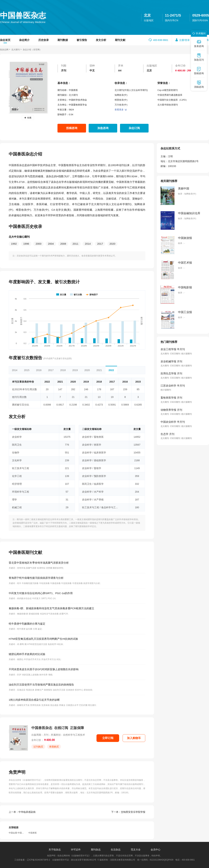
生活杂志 (116, 850)
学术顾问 (198, 33)
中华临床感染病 (22, 812)
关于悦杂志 (55, 850)
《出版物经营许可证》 (32, 780)
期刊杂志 (96, 850)
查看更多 (121, 110)
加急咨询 (103, 128)
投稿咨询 (72, 128)
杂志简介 (24, 40)
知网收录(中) (121, 95)
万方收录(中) (121, 105)
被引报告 (82, 40)
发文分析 (101, 40)
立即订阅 (108, 738)
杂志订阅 (134, 128)
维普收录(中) (121, 100)
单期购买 (54, 747)
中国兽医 (33, 833)
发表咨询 (199, 44)
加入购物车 (134, 738)
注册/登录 (184, 40)
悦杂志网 (4, 50)
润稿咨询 (199, 84)
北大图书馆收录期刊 (168, 105)
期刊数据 (63, 40)
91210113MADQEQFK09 (162, 860)
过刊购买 (38, 747)
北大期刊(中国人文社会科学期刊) (131, 90)
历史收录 (44, 40)
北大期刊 (16, 50)
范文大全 (136, 850)
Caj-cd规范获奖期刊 (168, 90)
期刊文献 (120, 40)
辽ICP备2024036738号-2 (38, 860)
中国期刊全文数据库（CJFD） (173, 100)
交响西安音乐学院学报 (128, 812)
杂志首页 (5, 40)
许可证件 (76, 850)
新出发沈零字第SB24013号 (84, 860)
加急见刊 (199, 57)
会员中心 (156, 850)
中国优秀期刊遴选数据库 (170, 95)
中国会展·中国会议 (17, 833)
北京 (147, 15)
